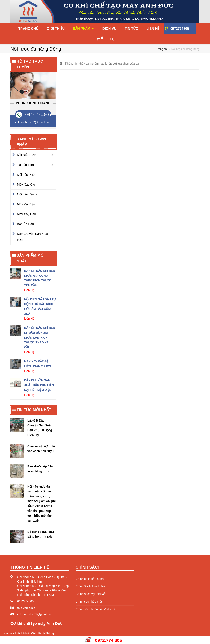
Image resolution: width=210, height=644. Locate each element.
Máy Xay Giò (26, 184)
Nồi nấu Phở (26, 175)
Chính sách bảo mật (89, 602)
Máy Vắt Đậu (26, 204)
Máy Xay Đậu (26, 214)
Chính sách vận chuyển (91, 594)
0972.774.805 (38, 114)
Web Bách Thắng (42, 633)
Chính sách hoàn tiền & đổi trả (95, 609)
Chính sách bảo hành (90, 579)
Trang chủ (162, 49)
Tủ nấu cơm (25, 165)
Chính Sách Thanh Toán (91, 586)
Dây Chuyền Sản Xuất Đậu (32, 237)
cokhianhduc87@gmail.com (35, 614)
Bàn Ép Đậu (26, 224)
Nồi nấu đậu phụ (29, 194)
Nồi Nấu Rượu (27, 155)
